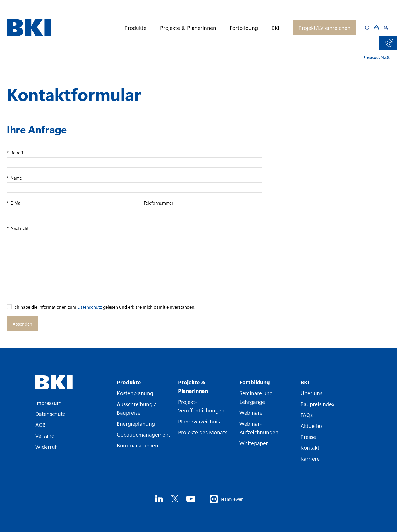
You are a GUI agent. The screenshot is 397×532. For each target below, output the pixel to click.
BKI (275, 28)
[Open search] (367, 28)
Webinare (251, 412)
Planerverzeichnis (199, 421)
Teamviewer (226, 499)
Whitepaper (254, 443)
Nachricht (19, 228)
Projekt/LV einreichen (324, 28)
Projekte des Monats (203, 432)
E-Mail (16, 203)
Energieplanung (136, 423)
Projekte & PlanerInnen (188, 28)
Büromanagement (138, 445)
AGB (40, 425)
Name (16, 178)
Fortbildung (244, 28)
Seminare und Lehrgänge (256, 397)
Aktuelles (312, 426)
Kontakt (310, 447)
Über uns (311, 393)
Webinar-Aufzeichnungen (259, 428)
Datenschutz (90, 307)
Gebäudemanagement (144, 434)
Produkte (136, 28)
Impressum (48, 403)
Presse (308, 437)
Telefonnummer (158, 203)
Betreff (16, 153)
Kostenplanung (135, 393)
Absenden (22, 324)
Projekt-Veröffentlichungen (201, 406)
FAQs (307, 415)
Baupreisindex (318, 404)
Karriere (310, 458)
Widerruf (46, 447)
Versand (45, 435)
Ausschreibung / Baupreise (137, 408)
